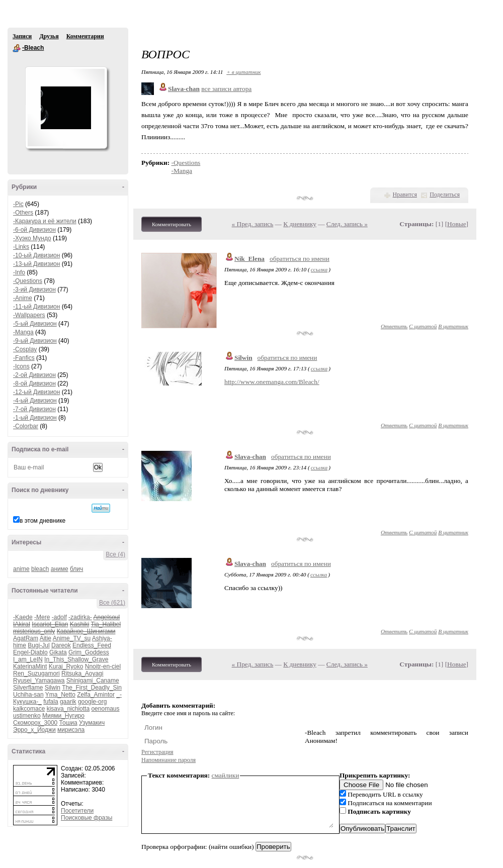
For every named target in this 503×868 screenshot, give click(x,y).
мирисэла (71, 730)
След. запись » (347, 224)
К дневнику (300, 224)
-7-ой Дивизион (34, 409)
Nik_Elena (249, 259)
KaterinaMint (30, 666)
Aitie (46, 638)
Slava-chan (250, 457)
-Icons (21, 366)
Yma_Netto (60, 695)
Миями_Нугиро (63, 716)
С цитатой (423, 326)
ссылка (319, 269)
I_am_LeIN (28, 659)
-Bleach (17, 48)
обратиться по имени (300, 259)
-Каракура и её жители (45, 221)
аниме (60, 569)
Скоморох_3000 (35, 723)
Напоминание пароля (169, 760)
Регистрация (157, 752)
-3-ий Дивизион (34, 290)
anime (21, 569)
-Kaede (23, 617)
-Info (19, 272)
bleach (40, 569)
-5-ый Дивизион (35, 324)
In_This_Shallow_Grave (76, 659)
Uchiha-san (28, 695)
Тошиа (68, 723)
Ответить (394, 326)
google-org (92, 702)
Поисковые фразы (87, 818)
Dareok (61, 645)
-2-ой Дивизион (34, 375)
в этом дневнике (43, 521)
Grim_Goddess (89, 652)
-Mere (42, 617)
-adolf (59, 617)
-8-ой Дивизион (34, 383)
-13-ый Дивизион (36, 264)
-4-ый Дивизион (35, 401)
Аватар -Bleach (66, 108)
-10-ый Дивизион (36, 255)
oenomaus (105, 709)
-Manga (23, 332)
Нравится (405, 195)
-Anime (23, 298)
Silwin (53, 688)
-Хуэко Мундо (32, 238)
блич (76, 569)
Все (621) (112, 603)
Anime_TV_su (72, 638)
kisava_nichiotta (68, 709)
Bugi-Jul (38, 645)
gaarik (68, 702)
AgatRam (26, 638)
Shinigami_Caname (93, 681)
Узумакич (92, 723)
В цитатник (453, 326)
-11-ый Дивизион (36, 307)
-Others (23, 213)
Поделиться (445, 195)
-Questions (28, 281)
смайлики (226, 775)
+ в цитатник (243, 72)
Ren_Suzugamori (36, 673)
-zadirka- (80, 617)
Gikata (58, 652)
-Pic (18, 204)
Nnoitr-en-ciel (103, 666)
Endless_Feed (92, 645)
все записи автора (226, 89)
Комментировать (172, 224)
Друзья (49, 36)
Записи (22, 36)
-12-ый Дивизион (36, 392)
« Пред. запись (253, 224)
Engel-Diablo (30, 652)
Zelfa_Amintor (96, 695)
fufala (51, 702)
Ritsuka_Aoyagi (82, 673)
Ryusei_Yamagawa (39, 681)
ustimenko (27, 716)
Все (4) (115, 554)
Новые (456, 224)
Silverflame (28, 688)
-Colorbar (26, 426)
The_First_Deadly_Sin (92, 688)
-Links (21, 247)
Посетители (77, 811)
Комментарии (85, 36)
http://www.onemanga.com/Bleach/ (272, 382)
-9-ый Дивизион (35, 341)
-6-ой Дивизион (34, 230)
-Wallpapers (29, 315)
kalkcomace (29, 709)
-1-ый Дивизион (35, 418)
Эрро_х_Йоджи (34, 730)
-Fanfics (24, 358)
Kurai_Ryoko (66, 666)
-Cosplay (25, 349)
